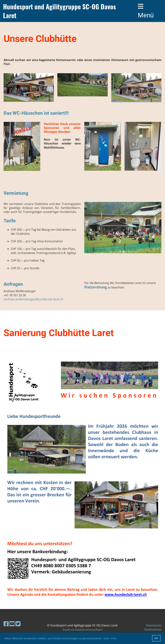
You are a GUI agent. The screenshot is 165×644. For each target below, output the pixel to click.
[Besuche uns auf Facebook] (6, 624)
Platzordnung (96, 287)
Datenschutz (153, 629)
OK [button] (156, 638)
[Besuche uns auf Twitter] (18, 624)
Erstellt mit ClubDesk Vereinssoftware (82, 630)
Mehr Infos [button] (110, 638)
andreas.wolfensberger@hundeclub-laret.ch (33, 299)
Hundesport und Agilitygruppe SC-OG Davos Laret (59, 11)
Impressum (154, 625)
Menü (146, 11)
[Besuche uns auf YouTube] (12, 624)
